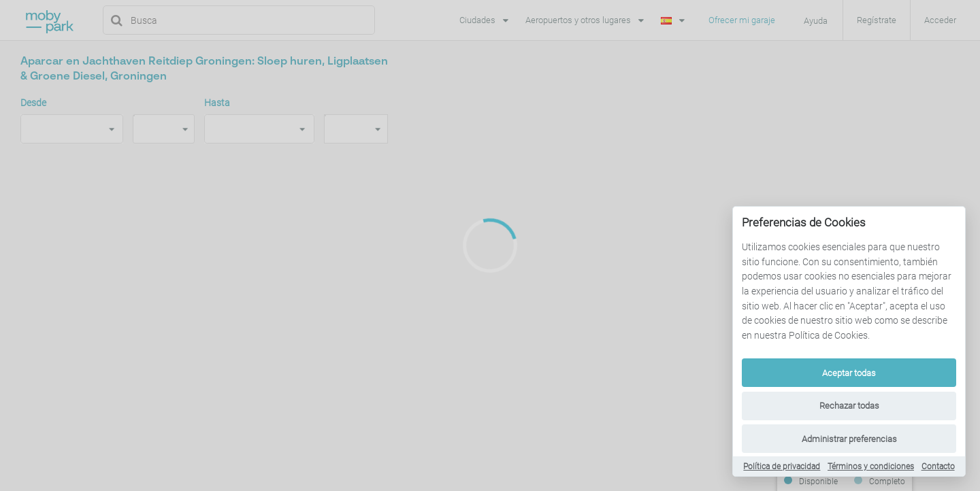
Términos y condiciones (871, 467)
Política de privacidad (782, 467)
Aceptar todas (849, 373)
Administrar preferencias (849, 439)
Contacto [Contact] (938, 467)
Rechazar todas (849, 406)
